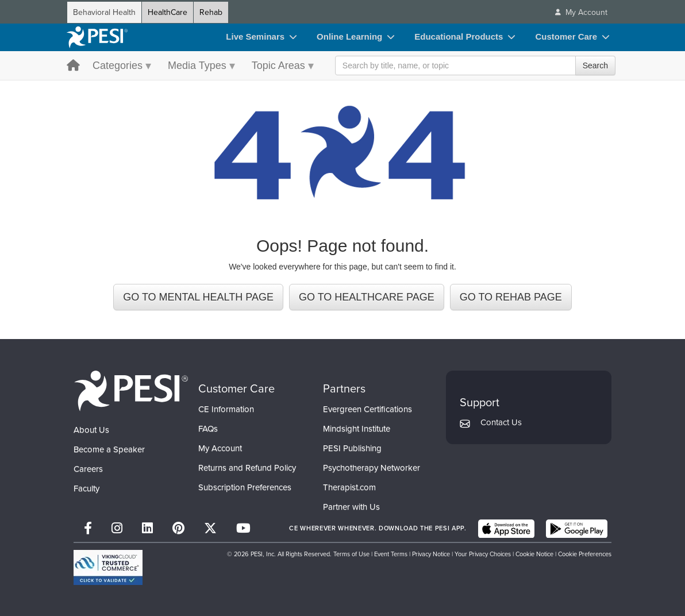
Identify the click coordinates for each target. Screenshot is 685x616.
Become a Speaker (109, 449)
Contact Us (501, 422)
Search (595, 66)
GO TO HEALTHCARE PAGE (367, 297)
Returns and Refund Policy (247, 467)
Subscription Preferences (245, 487)
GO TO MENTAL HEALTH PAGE (198, 297)
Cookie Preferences (585, 553)
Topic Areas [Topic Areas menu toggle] (278, 66)
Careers (88, 468)
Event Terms (391, 553)
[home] (97, 37)
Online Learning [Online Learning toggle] (349, 36)
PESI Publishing (352, 448)
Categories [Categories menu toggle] (118, 66)
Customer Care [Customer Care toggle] (566, 36)
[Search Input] (475, 66)
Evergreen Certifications (367, 409)
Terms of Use (351, 553)
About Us (91, 429)
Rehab (211, 12)
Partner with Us (351, 506)
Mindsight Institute (357, 428)
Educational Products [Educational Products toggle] (459, 36)
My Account (220, 448)
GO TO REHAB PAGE (511, 297)
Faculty (86, 488)
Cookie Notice (534, 553)
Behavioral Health (104, 12)
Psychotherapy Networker (372, 467)
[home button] (73, 66)
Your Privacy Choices (483, 553)
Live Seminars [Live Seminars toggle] (255, 36)
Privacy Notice (431, 553)
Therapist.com (349, 487)
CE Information (226, 409)
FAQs (208, 428)
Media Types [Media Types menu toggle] (197, 66)
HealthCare (168, 12)
